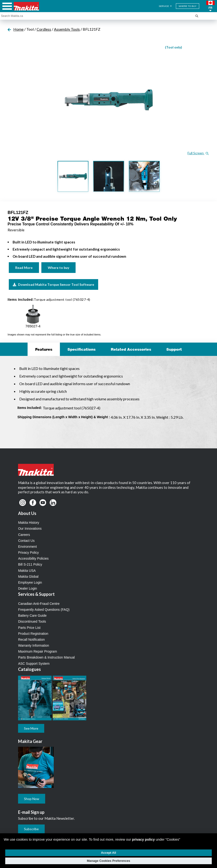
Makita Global (28, 577)
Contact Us (26, 541)
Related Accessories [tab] (131, 349)
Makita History (29, 523)
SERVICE (166, 6)
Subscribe (31, 829)
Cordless (44, 29)
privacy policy (143, 839)
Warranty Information (34, 645)
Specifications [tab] (82, 349)
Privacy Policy (28, 553)
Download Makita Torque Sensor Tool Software (53, 284)
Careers (24, 535)
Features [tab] (44, 349)
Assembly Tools (67, 29)
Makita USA (27, 571)
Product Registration (33, 634)
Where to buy (58, 268)
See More (31, 728)
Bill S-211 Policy (30, 564)
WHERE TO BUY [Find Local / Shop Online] (187, 6)
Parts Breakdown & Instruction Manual (46, 657)
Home (18, 29)
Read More (24, 268)
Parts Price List (29, 628)
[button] (210, 6)
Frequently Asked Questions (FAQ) (44, 610)
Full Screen (198, 153)
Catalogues (29, 669)
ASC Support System (34, 664)
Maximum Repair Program (37, 651)
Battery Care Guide (32, 616)
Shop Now (32, 799)
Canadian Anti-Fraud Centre (39, 604)
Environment (27, 547)
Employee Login (30, 582)
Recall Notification (31, 640)
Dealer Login (27, 588)
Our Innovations (30, 529)
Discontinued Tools (32, 621)
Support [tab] (174, 349)
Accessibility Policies (33, 558)
